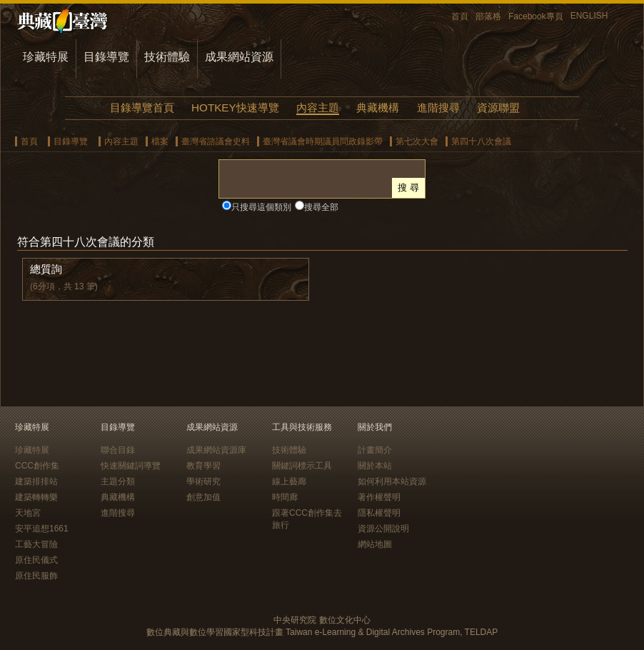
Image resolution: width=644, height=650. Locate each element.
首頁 (460, 16)
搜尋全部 (321, 207)
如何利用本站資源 (392, 481)
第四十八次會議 (481, 141)
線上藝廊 (289, 481)
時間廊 (285, 497)
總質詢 (46, 269)
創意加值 (203, 497)
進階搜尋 (438, 107)
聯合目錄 (118, 450)
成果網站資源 (239, 57)
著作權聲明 (379, 497)
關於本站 (375, 466)
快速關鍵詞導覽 (131, 466)
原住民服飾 (36, 576)
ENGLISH (589, 16)
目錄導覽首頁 (142, 107)
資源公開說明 (383, 529)
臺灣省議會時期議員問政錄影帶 (323, 141)
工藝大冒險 (36, 544)
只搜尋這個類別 (261, 207)
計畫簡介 (375, 450)
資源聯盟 (498, 107)
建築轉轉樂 (36, 497)
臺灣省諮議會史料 (216, 141)
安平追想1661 (42, 529)
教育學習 (203, 466)
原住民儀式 (36, 560)
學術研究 (203, 481)
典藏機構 (378, 107)
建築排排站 (36, 481)
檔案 (160, 141)
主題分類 (118, 481)
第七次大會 (417, 141)
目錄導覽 (106, 57)
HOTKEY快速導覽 (235, 107)
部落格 (488, 16)
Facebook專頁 (536, 16)
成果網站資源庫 (216, 450)
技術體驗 (167, 57)
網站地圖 (375, 544)
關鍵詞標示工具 (302, 466)
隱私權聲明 (379, 513)
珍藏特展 (46, 57)
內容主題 (318, 107)
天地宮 (28, 513)
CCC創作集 (37, 466)
